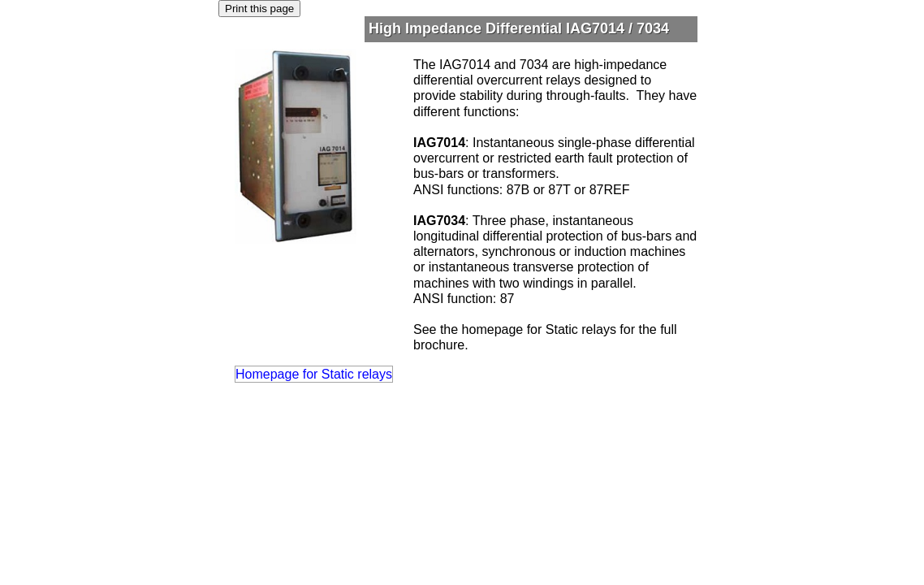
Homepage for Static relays (314, 374)
